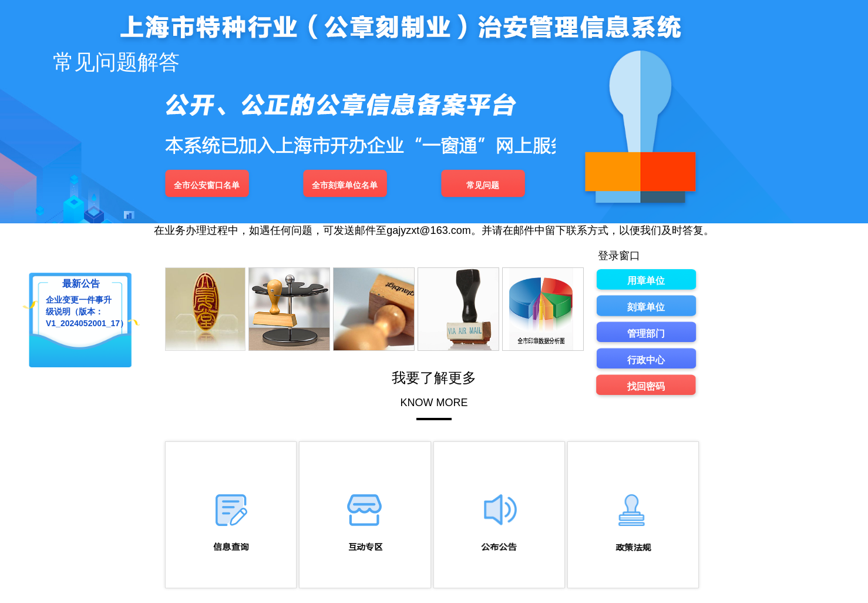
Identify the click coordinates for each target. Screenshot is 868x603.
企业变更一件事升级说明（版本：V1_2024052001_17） (79, 310)
